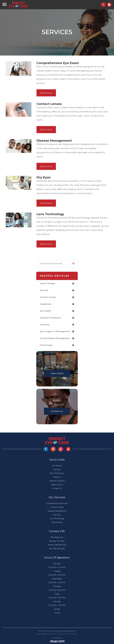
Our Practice (57, 466)
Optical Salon (57, 522)
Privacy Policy (63, 634)
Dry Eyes (57, 515)
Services (57, 470)
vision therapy (48, 283)
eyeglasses (46, 304)
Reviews (57, 477)
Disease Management (57, 511)
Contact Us (57, 411)
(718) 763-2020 (60, 545)
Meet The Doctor (57, 473)
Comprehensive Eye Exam (57, 503)
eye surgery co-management (55, 331)
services (44, 290)
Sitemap (74, 634)
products (45, 325)
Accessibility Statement (46, 634)
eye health (46, 311)
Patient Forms (57, 485)
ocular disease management (55, 338)
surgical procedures (50, 318)
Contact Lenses (57, 507)
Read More (46, 93)
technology (46, 345)
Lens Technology (57, 519)
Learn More (57, 373)
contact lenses (48, 297)
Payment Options (57, 481)
